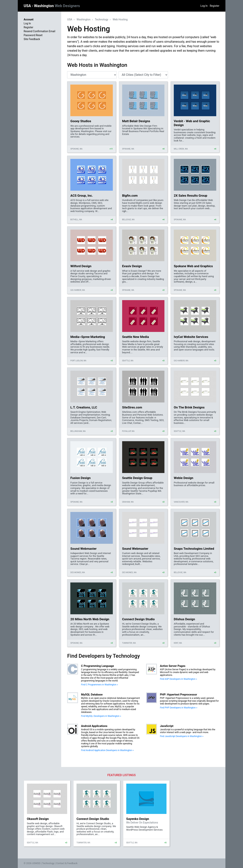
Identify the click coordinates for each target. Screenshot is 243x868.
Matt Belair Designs (136, 121)
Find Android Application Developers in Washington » (107, 750)
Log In (204, 6)
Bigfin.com (130, 196)
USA (28, 6)
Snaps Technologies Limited (194, 549)
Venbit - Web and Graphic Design (192, 123)
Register (214, 6)
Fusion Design (80, 478)
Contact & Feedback (67, 863)
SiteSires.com (132, 407)
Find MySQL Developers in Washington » (101, 716)
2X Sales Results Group (191, 196)
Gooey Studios (81, 121)
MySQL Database (92, 695)
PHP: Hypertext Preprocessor (179, 695)
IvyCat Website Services (191, 337)
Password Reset (33, 35)
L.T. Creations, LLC (84, 407)
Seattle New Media (136, 337)
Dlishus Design (184, 619)
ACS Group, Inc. (82, 196)
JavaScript (167, 726)
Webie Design (184, 478)
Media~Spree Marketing (88, 337)
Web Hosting (120, 19)
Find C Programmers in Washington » (99, 685)
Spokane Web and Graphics (193, 266)
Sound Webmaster (83, 549)
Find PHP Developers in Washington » (179, 708)
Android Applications (94, 726)
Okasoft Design (38, 819)
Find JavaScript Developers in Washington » (182, 736)
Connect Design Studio (138, 619)
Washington (57, 6)
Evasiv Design (132, 266)
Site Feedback (32, 39)
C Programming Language (97, 666)
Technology (102, 19)
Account (29, 19)
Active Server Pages (173, 666)
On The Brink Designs (189, 407)
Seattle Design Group (137, 478)
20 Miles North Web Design (90, 619)
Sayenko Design (138, 819)
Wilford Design (81, 266)
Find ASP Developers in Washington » (178, 679)
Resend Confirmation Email (40, 31)
